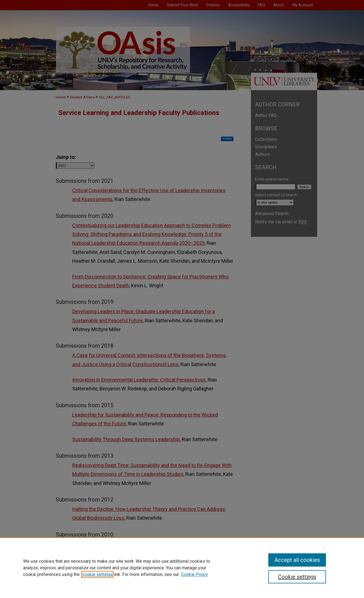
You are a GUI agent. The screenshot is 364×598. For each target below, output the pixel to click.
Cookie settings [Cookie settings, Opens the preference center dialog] (297, 577)
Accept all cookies (297, 560)
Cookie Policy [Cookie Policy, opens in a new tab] (195, 574)
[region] (182, 568)
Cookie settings (97, 574)
